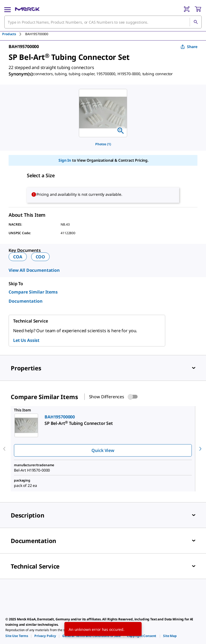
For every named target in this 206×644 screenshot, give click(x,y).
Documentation (26, 301)
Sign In (65, 160)
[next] (200, 449)
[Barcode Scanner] (187, 9)
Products (9, 34)
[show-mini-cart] (198, 9)
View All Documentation (34, 270)
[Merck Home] (27, 9)
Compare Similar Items (33, 292)
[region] (103, 113)
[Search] (196, 22)
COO (41, 257)
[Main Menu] (8, 9)
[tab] (14, 34)
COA (18, 257)
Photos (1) (103, 144)
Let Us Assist (26, 340)
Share (189, 47)
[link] (17, 636)
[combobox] (103, 22)
